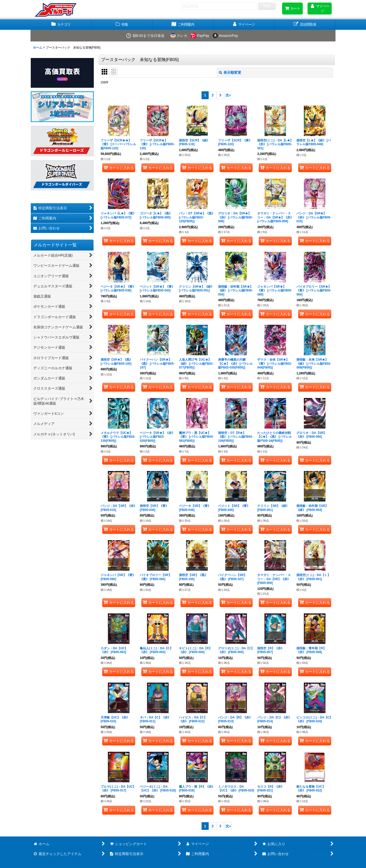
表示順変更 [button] (230, 72)
